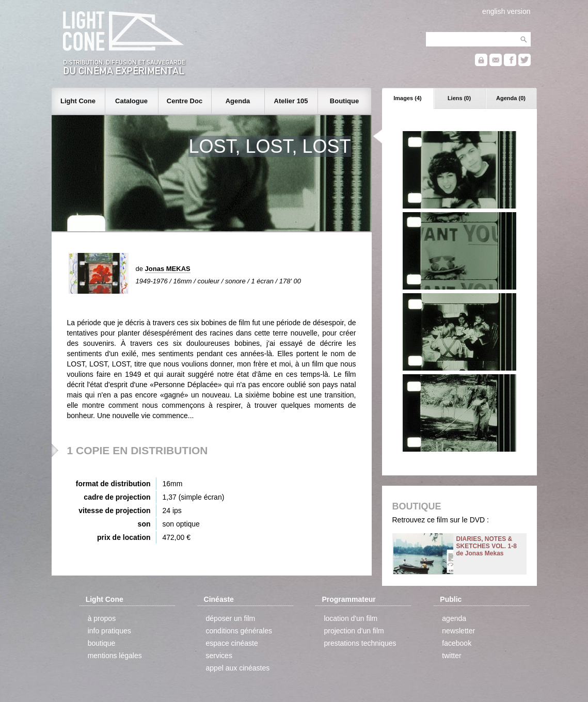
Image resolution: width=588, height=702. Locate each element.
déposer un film (231, 618)
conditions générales (239, 631)
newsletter (458, 631)
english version (506, 11)
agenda (454, 618)
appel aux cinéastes (238, 668)
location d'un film (351, 618)
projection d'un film (354, 631)
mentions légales (115, 656)
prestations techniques (360, 643)
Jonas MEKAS (168, 269)
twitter (451, 656)
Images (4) (407, 98)
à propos (102, 618)
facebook (457, 643)
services (219, 656)
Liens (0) (459, 98)
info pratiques (109, 631)
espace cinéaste (232, 643)
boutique (102, 643)
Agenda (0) (511, 98)
